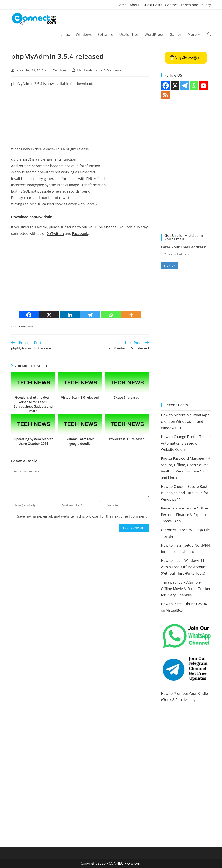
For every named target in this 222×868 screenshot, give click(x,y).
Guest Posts (152, 5)
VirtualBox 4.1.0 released (80, 397)
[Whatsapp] (111, 315)
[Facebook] (29, 315)
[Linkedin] (70, 315)
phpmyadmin (25, 327)
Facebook (80, 233)
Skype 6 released (127, 397)
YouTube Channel (103, 227)
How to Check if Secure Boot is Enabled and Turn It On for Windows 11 (185, 493)
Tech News (60, 70)
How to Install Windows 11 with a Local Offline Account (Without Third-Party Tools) (184, 567)
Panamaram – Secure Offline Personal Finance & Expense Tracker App (184, 515)
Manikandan (86, 70)
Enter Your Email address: (184, 247)
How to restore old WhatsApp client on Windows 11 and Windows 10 (185, 421)
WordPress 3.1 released (127, 439)
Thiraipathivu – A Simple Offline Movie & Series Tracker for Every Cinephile (186, 589)
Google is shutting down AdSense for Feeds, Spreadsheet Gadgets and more (33, 404)
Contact (171, 5)
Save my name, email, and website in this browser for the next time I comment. (82, 516)
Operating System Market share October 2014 (33, 441)
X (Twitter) (56, 233)
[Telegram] (90, 315)
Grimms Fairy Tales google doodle (80, 441)
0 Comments (113, 70)
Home (122, 5)
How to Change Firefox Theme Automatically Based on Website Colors (186, 443)
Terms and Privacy (196, 5)
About (135, 5)
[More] (131, 315)
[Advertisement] (80, 118)
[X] (49, 315)
